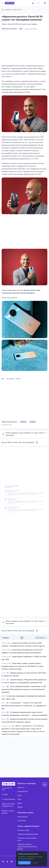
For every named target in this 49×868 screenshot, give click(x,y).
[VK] (3, 862)
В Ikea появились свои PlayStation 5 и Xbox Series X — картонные (24, 434)
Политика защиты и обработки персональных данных (27, 847)
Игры (19, 799)
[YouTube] (12, 862)
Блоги (20, 795)
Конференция (23, 791)
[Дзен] (7, 862)
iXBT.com (21, 788)
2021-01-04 (18, 10)
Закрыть (36, 863)
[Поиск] (38, 3)
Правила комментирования (28, 834)
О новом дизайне (8, 799)
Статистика (22, 821)
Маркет (20, 807)
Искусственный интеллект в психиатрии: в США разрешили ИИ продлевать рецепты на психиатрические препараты (24, 689)
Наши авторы (23, 817)
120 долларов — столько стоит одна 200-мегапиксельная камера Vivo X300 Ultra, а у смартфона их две (24, 706)
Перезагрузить (24, 863)
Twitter (18, 379)
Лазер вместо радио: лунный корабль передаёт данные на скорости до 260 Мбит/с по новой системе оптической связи (22, 666)
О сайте (5, 794)
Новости (8, 10)
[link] (8, 673)
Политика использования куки (27, 839)
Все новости (41, 638)
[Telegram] (16, 862)
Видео (20, 803)
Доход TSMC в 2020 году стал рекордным (20, 442)
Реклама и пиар (23, 830)
